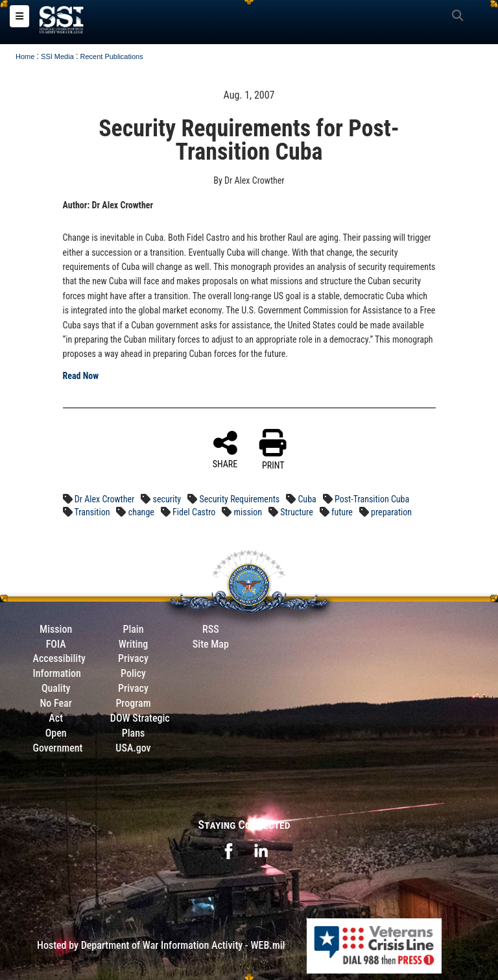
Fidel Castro (194, 512)
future (342, 512)
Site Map (211, 644)
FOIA (56, 644)
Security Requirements (239, 499)
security (167, 499)
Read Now (81, 376)
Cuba (307, 499)
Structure (297, 512)
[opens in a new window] (228, 850)
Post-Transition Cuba (372, 499)
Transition (92, 512)
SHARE (225, 449)
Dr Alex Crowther (105, 499)
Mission (56, 629)
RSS (211, 629)
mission (248, 512)
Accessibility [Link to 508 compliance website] (59, 658)
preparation (391, 512)
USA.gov (133, 748)
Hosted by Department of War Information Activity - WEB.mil (161, 945)
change (141, 512)
